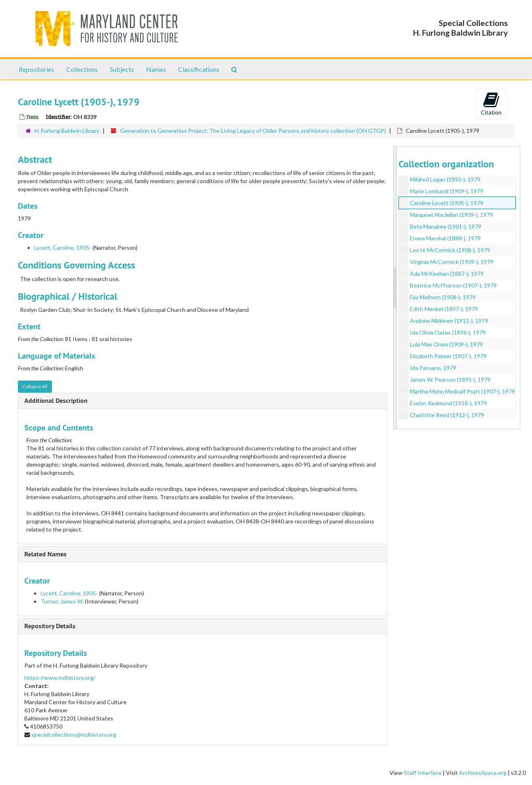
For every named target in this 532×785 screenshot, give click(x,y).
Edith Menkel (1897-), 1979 (444, 309)
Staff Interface (423, 773)
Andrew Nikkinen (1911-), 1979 (449, 321)
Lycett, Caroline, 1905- (63, 248)
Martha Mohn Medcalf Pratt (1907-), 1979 (462, 391)
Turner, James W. (62, 601)
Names (156, 69)
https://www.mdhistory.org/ (60, 678)
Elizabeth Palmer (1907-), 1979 (448, 356)
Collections (82, 69)
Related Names (45, 554)
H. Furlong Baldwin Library (67, 131)
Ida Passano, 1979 (433, 368)
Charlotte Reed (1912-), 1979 (447, 415)
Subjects (122, 69)
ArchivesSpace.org (483, 773)
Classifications (199, 69)
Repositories (36, 69)
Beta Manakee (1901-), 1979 (446, 226)
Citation (491, 104)
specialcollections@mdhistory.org (74, 734)
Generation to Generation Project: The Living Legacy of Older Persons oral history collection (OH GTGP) (253, 131)
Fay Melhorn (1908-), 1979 (443, 297)
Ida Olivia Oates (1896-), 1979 (448, 332)
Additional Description (56, 401)
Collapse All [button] (35, 386)
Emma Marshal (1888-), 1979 (445, 238)
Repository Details (50, 626)
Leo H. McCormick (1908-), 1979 (450, 250)
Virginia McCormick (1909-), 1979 (452, 262)
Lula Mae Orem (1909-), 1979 (446, 344)
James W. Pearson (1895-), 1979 (450, 380)
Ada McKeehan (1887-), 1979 (447, 274)
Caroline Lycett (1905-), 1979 (447, 203)
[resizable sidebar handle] (395, 288)
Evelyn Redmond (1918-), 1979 (448, 403)
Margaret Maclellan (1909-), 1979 (451, 215)
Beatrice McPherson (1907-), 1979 (453, 285)
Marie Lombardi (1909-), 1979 (447, 191)
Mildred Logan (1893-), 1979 (445, 179)
